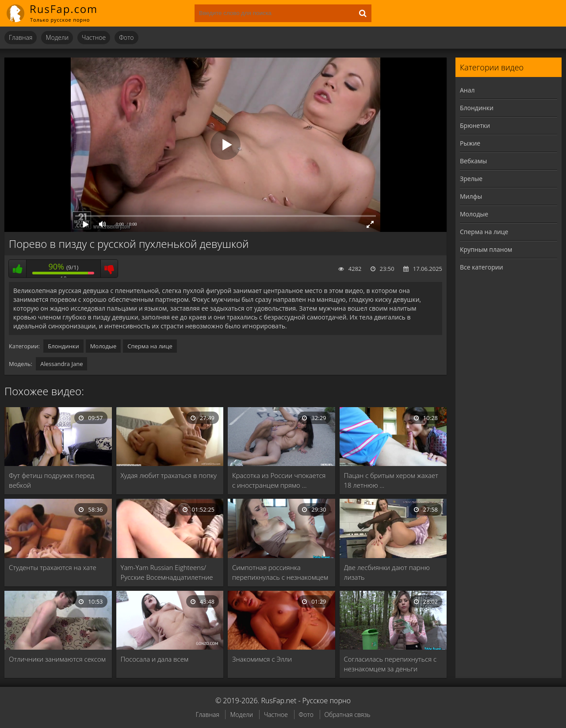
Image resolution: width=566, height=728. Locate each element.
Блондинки (63, 346)
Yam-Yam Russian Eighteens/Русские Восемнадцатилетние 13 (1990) (167, 572)
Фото (126, 37)
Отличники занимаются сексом (57, 659)
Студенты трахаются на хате (53, 567)
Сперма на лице (150, 346)
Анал (467, 90)
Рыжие (470, 143)
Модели (57, 37)
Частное (94, 37)
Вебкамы (473, 161)
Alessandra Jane (61, 364)
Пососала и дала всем (155, 659)
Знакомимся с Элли (262, 659)
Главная (21, 37)
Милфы (471, 196)
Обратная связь (348, 715)
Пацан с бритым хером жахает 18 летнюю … (391, 480)
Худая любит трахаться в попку (169, 475)
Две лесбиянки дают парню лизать (387, 572)
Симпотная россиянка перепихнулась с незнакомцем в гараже (280, 572)
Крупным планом (486, 249)
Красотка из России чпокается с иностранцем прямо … (279, 480)
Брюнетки (475, 125)
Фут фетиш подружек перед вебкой (52, 480)
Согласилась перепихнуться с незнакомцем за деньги (390, 664)
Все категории (482, 267)
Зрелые (471, 179)
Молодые (103, 346)
